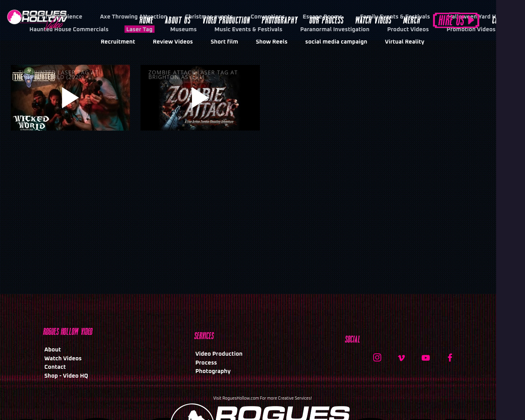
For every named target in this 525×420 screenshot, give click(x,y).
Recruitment (118, 42)
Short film (224, 42)
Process (206, 363)
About (53, 350)
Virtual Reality (405, 42)
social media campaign (336, 42)
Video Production (219, 354)
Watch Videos (63, 359)
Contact (55, 367)
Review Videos (173, 42)
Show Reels (272, 42)
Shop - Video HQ (66, 376)
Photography (213, 371)
